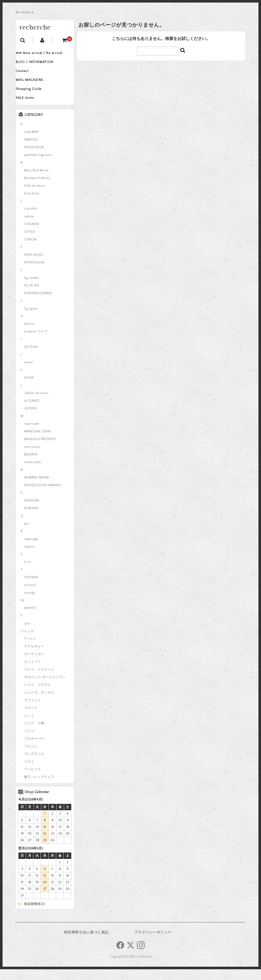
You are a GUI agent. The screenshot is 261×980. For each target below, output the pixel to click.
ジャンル (27, 642)
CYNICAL (31, 250)
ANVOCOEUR (34, 158)
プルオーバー (34, 749)
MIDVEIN (31, 465)
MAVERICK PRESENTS (40, 450)
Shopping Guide (34, 97)
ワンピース (32, 780)
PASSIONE (32, 511)
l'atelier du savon (36, 404)
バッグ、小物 (34, 734)
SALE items (30, 108)
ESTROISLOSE (34, 273)
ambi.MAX (31, 143)
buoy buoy (32, 204)
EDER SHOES (34, 265)
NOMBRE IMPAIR (37, 488)
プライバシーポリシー (153, 943)
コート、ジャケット (39, 680)
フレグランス (34, 765)
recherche (35, 27)
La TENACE (32, 411)
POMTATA (31, 519)
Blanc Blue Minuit (36, 181)
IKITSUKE (31, 358)
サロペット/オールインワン (45, 688)
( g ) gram (31, 319)
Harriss (29, 335)
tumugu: (30, 603)
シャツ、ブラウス (37, 696)
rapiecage (31, 550)
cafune (29, 227)
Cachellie (31, 219)
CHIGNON (32, 235)
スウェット (32, 711)
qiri (26, 534)
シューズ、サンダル (39, 703)
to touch (30, 596)
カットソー (32, 673)
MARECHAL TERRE (38, 442)
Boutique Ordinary (37, 189)
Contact (27, 75)
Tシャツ (30, 649)
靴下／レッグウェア (39, 788)
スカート (31, 719)
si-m (27, 573)
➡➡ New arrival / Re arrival (44, 54)
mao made (32, 434)
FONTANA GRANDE (38, 304)
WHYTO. (31, 619)
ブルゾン (31, 757)
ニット (29, 726)
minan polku (33, 473)
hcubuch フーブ (36, 342)
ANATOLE (31, 150)
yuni (27, 634)
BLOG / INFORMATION (40, 65)
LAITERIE (31, 419)
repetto (29, 557)
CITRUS (30, 242)
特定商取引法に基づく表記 (86, 943)
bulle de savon (34, 196)
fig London (32, 289)
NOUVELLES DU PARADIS (43, 496)
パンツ (29, 742)
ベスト (29, 772)
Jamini (28, 373)
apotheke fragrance (38, 166)
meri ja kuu (32, 457)
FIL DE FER (32, 296)
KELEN (29, 388)
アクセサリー (34, 657)
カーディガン (34, 665)
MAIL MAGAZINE (35, 86)
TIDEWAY (31, 588)
